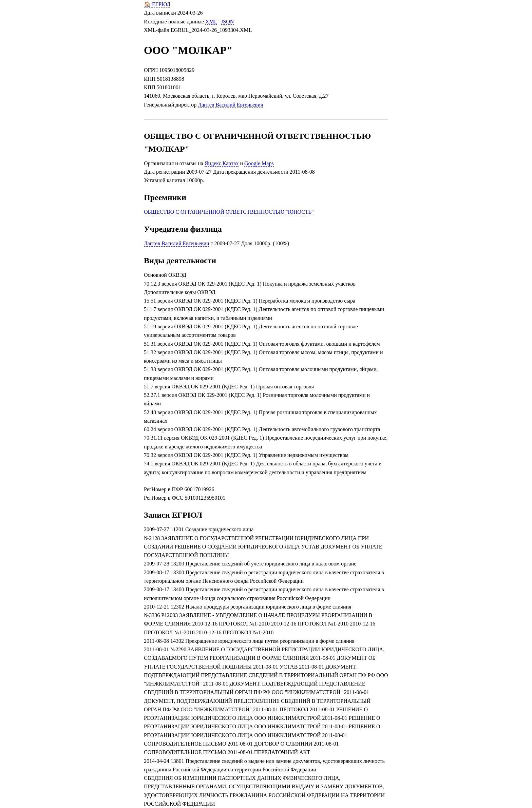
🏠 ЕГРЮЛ (157, 4)
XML (211, 22)
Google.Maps (259, 163)
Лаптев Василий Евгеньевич (230, 105)
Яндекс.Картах (222, 163)
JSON (227, 22)
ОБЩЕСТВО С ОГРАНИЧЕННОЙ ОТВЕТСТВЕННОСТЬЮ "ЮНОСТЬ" (229, 212)
